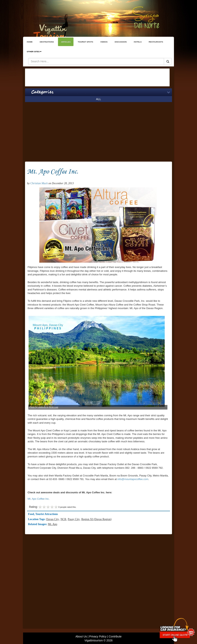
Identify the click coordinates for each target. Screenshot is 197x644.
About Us (81, 636)
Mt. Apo (53, 524)
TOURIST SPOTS (85, 42)
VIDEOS (104, 42)
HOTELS (138, 42)
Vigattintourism (94, 640)
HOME (30, 42)
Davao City (53, 519)
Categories (42, 92)
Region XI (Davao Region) (96, 519)
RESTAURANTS (156, 42)
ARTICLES (66, 42)
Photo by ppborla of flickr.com (43, 407)
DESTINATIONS (47, 42)
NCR (63, 519)
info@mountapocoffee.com (133, 479)
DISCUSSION (121, 42)
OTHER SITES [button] (34, 52)
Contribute (115, 636)
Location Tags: (37, 519)
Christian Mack (39, 183)
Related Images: (38, 524)
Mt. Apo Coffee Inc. (39, 499)
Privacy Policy (98, 636)
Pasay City (74, 519)
